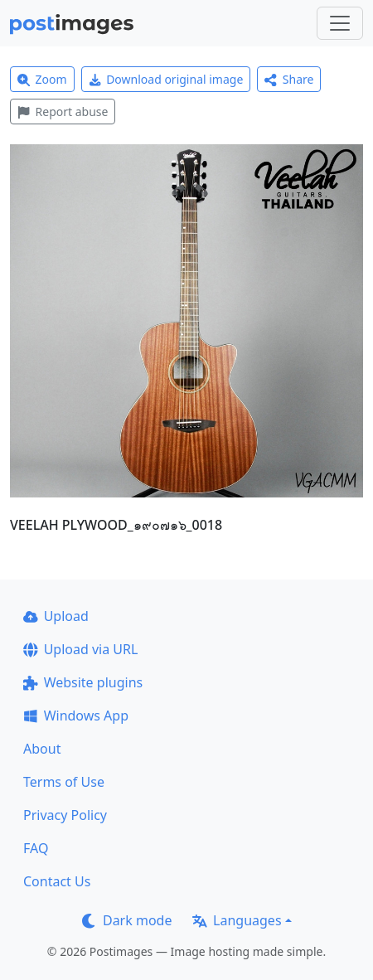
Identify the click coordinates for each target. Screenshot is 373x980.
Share (289, 79)
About (42, 749)
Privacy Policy (65, 815)
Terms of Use (64, 782)
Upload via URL (80, 649)
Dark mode (127, 920)
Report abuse (63, 112)
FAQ (36, 848)
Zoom (42, 79)
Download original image (166, 79)
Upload (56, 616)
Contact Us (57, 881)
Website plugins (83, 682)
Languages (237, 920)
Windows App (76, 716)
